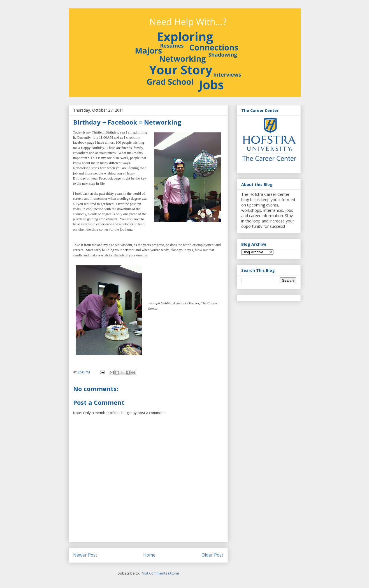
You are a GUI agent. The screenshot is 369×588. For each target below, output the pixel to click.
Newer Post (85, 555)
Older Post (212, 555)
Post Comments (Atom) (160, 573)
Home (149, 555)
